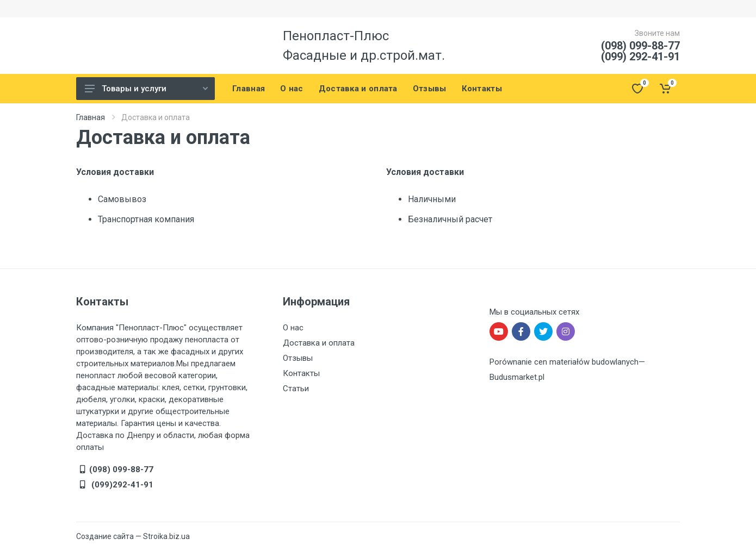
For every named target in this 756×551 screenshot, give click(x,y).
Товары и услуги (146, 89)
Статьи (296, 389)
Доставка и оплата (319, 343)
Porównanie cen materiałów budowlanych (564, 362)
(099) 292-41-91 (640, 57)
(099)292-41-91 (121, 485)
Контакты (301, 373)
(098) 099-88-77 (640, 46)
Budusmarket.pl (517, 377)
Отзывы (298, 358)
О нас (293, 328)
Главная (91, 117)
